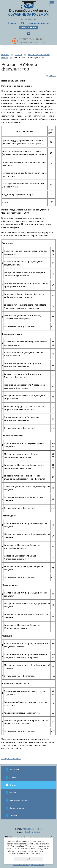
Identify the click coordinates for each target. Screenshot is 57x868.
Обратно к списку (11, 759)
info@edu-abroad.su (32, 829)
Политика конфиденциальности (28, 865)
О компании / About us (19, 800)
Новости (13, 793)
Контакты (14, 816)
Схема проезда (28, 19)
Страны (13, 777)
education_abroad (32, 832)
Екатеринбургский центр (28, 9)
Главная (5, 54)
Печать (52, 75)
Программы (15, 770)
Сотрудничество (17, 808)
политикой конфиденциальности (22, 853)
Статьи (19, 54)
